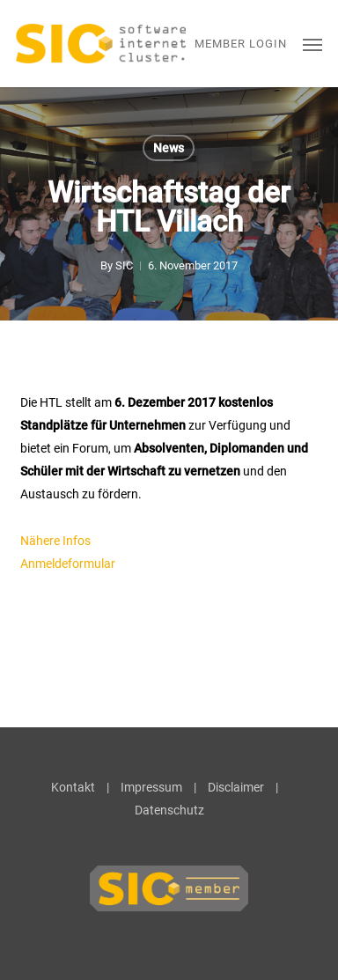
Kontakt (73, 787)
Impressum (151, 787)
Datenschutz (169, 810)
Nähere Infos (55, 541)
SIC (124, 265)
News (169, 148)
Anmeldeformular (69, 564)
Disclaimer (236, 787)
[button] (312, 44)
